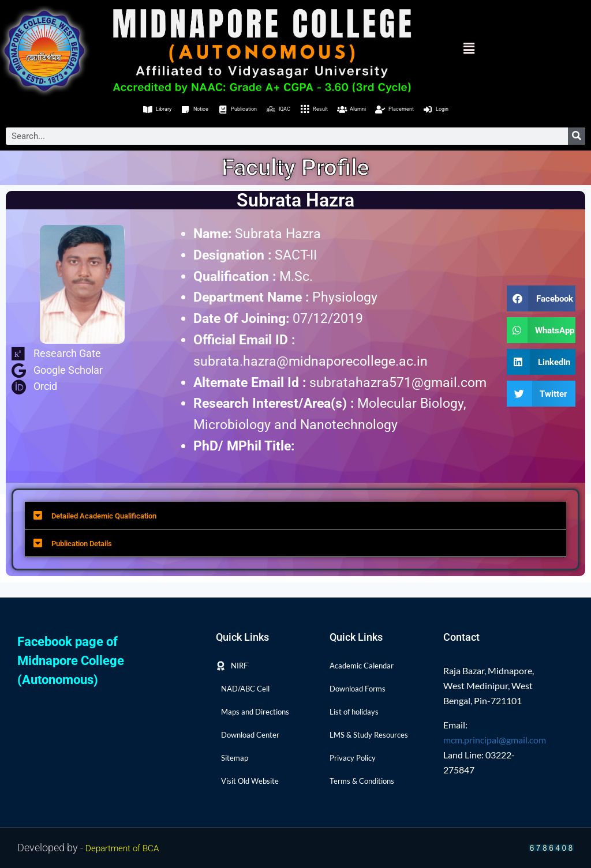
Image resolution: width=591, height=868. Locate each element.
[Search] (577, 139)
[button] (449, 48)
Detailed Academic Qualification (154, 521)
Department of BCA (129, 848)
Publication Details (112, 553)
